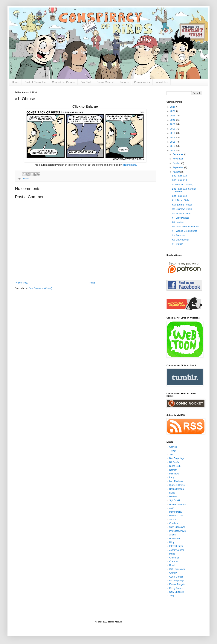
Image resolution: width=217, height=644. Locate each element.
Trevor (172, 451)
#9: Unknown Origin (182, 209)
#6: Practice (178, 222)
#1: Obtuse (178, 244)
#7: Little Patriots (180, 218)
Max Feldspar (176, 481)
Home (15, 82)
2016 (173, 142)
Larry (172, 477)
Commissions (142, 82)
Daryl (172, 565)
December (178, 154)
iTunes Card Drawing (183, 185)
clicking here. (130, 165)
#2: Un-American (181, 240)
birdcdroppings (177, 581)
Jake (172, 508)
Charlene (174, 523)
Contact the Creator (63, 82)
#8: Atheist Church (181, 214)
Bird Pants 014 (179, 180)
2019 (173, 129)
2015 (173, 146)
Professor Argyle (178, 531)
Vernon (173, 520)
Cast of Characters (35, 82)
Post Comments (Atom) (40, 288)
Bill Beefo (174, 462)
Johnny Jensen (177, 550)
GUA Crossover (177, 527)
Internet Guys (176, 546)
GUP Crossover (177, 569)
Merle (172, 554)
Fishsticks (174, 474)
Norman (173, 470)
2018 (173, 133)
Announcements (177, 504)
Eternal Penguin (177, 584)
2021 (173, 120)
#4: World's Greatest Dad (185, 231)
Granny (173, 573)
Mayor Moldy (176, 512)
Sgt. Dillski (175, 500)
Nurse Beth (175, 466)
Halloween (175, 539)
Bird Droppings (177, 458)
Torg (171, 596)
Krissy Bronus (176, 588)
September (178, 168)
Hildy (172, 542)
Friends (124, 82)
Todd (172, 455)
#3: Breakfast (179, 235)
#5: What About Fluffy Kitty (185, 227)
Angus (172, 535)
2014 (173, 151)
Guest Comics (176, 577)
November (178, 159)
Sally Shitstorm (177, 592)
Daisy (172, 493)
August (176, 172)
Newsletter (162, 82)
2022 (173, 116)
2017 (173, 138)
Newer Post (22, 283)
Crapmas (174, 561)
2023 (173, 111)
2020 (173, 124)
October (177, 163)
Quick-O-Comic (177, 485)
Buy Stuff (86, 82)
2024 (173, 107)
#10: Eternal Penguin (183, 205)
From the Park (176, 516)
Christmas (174, 558)
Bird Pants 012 (179, 196)
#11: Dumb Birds (180, 200)
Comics (25, 179)
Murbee (173, 497)
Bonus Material (105, 82)
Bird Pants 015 (179, 176)
